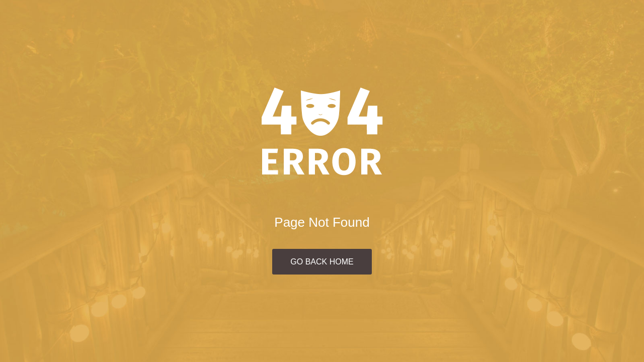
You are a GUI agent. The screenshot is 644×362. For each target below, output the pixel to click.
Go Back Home (322, 262)
